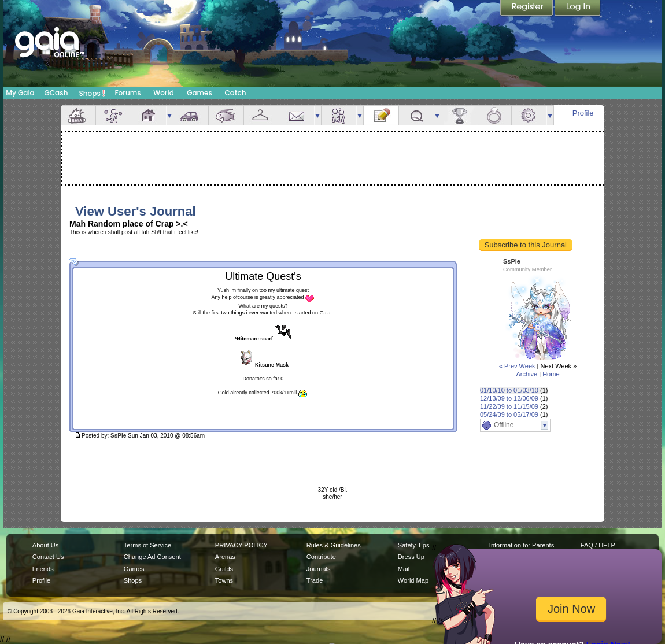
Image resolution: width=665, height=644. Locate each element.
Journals (319, 569)
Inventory (261, 115)
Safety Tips (414, 545)
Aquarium (226, 115)
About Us (45, 545)
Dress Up (411, 557)
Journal (381, 115)
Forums (128, 93)
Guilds (224, 569)
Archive (527, 374)
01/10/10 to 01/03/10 (509, 390)
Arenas (225, 557)
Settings (529, 115)
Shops (92, 93)
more (169, 115)
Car (191, 115)
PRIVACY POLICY (241, 545)
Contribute (321, 557)
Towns (224, 580)
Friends (339, 115)
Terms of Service (147, 545)
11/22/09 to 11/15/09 (509, 406)
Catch (236, 93)
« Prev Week (517, 366)
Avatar (113, 115)
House (149, 115)
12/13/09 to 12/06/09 (509, 398)
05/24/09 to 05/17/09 (509, 414)
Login (578, 9)
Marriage (494, 115)
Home (551, 374)
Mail (297, 115)
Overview (78, 115)
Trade (315, 580)
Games (199, 93)
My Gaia (20, 93)
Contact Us (48, 557)
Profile (583, 113)
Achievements (459, 115)
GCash (56, 93)
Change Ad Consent (152, 557)
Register (527, 9)
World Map (413, 580)
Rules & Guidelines (334, 545)
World (164, 93)
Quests (416, 115)
